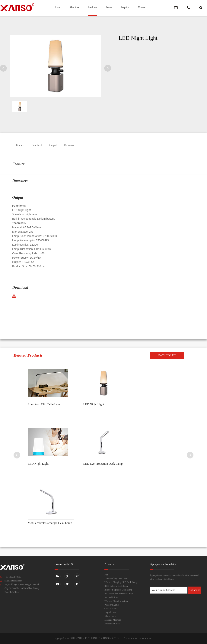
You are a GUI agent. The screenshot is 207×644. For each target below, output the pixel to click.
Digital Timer (111, 612)
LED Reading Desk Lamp (116, 578)
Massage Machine (113, 620)
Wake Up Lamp (112, 605)
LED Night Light (94, 404)
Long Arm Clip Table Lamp (45, 404)
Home (57, 7)
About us (74, 7)
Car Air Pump (111, 609)
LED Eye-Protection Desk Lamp (103, 464)
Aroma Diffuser (112, 597)
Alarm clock (110, 616)
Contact (142, 7)
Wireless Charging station (116, 601)
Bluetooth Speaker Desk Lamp (118, 590)
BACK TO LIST (167, 355)
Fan (106, 575)
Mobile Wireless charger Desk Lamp (50, 523)
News (109, 7)
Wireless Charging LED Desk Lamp (121, 582)
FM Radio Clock (112, 624)
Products (92, 7)
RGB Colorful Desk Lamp (116, 586)
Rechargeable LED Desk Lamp (119, 594)
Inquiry (125, 7)
